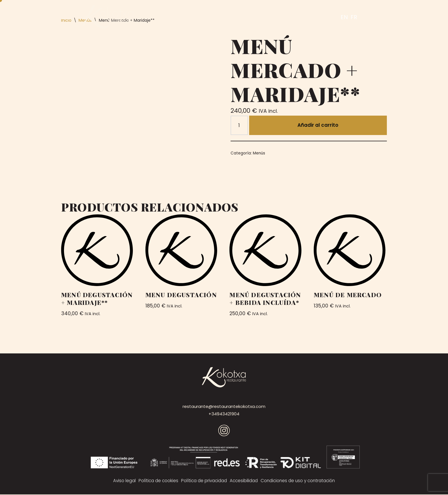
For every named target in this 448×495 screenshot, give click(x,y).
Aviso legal (123, 481)
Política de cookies (158, 481)
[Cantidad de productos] (239, 125)
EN (344, 17)
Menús (259, 153)
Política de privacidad (204, 481)
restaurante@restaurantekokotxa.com (224, 407)
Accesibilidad (244, 481)
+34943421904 (224, 414)
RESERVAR (318, 17)
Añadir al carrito (318, 125)
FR (354, 17)
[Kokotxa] (108, 17)
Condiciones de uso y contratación (299, 481)
